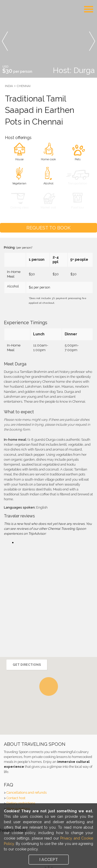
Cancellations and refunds (27, 793)
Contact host (16, 798)
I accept (49, 860)
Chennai (24, 86)
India (9, 86)
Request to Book (48, 228)
